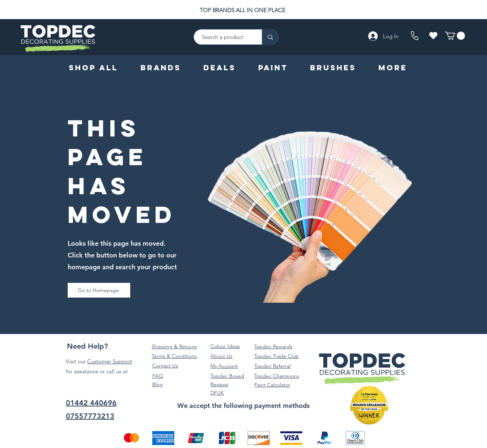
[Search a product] (224, 37)
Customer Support (110, 361)
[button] (455, 36)
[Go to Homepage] (99, 290)
